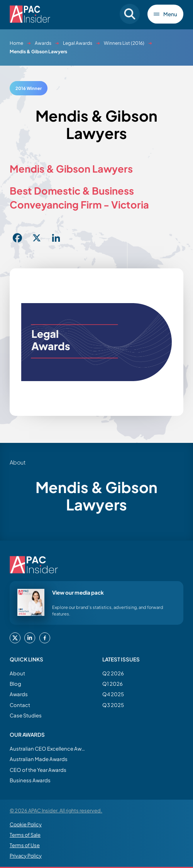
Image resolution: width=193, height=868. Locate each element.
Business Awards (30, 780)
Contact (20, 705)
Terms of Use (25, 845)
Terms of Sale (25, 835)
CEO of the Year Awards (38, 770)
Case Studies (26, 715)
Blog (15, 684)
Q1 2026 (113, 684)
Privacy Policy (26, 856)
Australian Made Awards (39, 759)
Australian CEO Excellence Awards (48, 748)
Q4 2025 (113, 694)
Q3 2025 (113, 705)
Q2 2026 (113, 673)
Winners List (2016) (124, 43)
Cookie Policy (26, 824)
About (17, 673)
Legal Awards (78, 43)
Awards (43, 43)
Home (16, 43)
